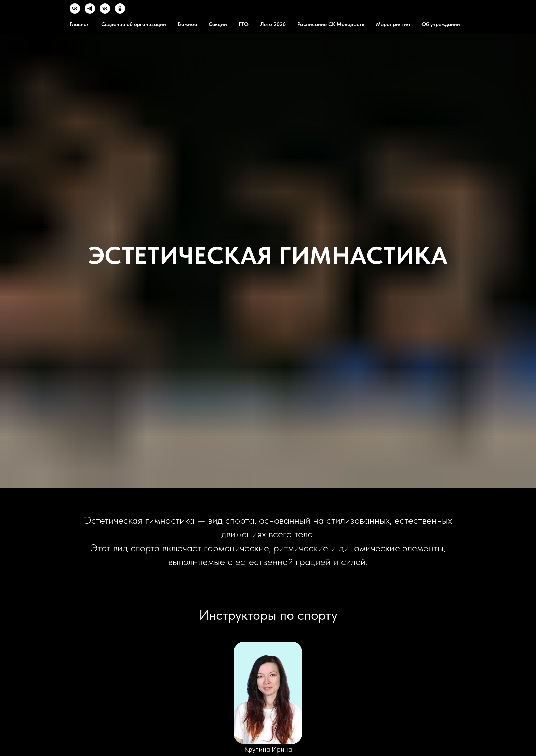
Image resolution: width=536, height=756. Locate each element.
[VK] (75, 12)
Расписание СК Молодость (331, 24)
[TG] (90, 12)
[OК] (120, 12)
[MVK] (105, 12)
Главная (80, 24)
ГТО (244, 24)
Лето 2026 (273, 24)
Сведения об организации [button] (134, 24)
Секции (218, 24)
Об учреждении (441, 24)
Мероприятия (393, 24)
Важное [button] (187, 24)
